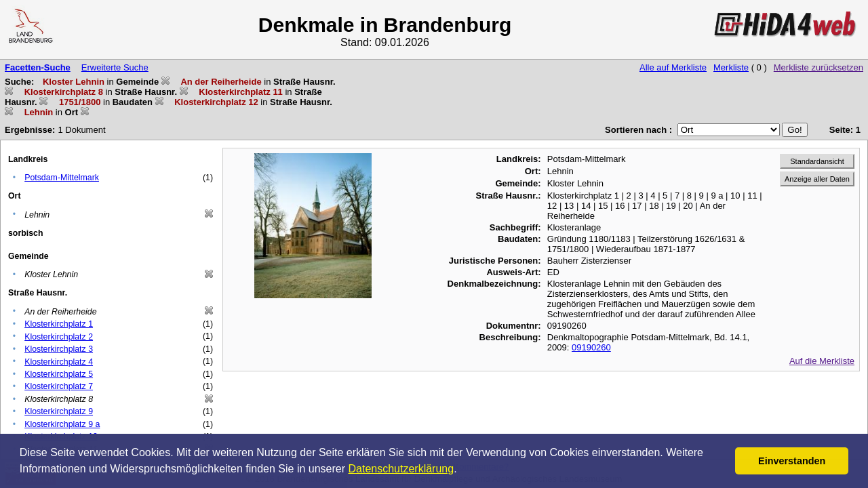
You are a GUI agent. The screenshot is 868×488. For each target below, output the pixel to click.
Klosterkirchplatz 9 (59, 411)
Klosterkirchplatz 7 (59, 386)
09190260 (591, 347)
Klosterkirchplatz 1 (59, 324)
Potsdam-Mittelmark (62, 178)
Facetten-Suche (38, 67)
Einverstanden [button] (792, 461)
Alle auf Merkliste (673, 67)
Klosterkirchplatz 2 (59, 337)
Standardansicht (817, 161)
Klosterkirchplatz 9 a (62, 424)
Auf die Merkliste (822, 361)
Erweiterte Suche (115, 67)
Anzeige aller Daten (817, 179)
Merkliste (731, 67)
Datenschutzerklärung (401, 469)
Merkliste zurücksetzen (818, 67)
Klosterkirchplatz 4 (59, 362)
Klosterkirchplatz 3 (59, 349)
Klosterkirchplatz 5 (59, 374)
